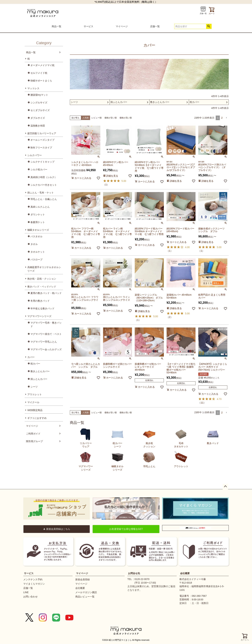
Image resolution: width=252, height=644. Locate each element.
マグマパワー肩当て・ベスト (46, 334)
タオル (34, 244)
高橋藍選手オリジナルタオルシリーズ (44, 269)
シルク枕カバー (39, 169)
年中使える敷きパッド (42, 308)
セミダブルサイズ (40, 110)
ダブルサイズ (38, 118)
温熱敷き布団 (38, 126)
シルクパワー (35, 155)
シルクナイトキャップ (42, 162)
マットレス (33, 88)
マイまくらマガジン (34, 584)
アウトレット (35, 394)
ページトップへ (225, 487)
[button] (226, 118)
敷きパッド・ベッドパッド (42, 287)
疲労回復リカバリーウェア (42, 133)
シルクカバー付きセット (44, 185)
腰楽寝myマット (39, 95)
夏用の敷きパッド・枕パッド (46, 293)
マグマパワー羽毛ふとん (44, 342)
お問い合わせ (30, 597)
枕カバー (35, 364)
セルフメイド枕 (39, 73)
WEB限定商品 (35, 410)
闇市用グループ (34, 441)
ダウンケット (38, 214)
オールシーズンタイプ (42, 140)
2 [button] (222, 118)
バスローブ (36, 260)
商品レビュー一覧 (85, 597)
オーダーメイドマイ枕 (42, 65)
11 (202, 403)
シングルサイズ (39, 103)
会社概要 (80, 588)
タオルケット (38, 252)
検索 (209, 26)
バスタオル (36, 236)
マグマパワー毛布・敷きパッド (46, 324)
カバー (31, 357)
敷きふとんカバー (40, 371)
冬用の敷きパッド (40, 301)
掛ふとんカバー (39, 379)
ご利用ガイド (33, 434)
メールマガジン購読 (86, 592)
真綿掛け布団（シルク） (44, 177)
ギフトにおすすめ (37, 418)
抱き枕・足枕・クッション (42, 279)
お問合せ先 (134, 573)
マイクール (33, 402)
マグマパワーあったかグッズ (46, 349)
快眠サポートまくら (41, 81)
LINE (26, 592)
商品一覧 (56, 26)
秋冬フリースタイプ (41, 148)
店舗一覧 (155, 26)
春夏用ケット (38, 222)
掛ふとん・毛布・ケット (41, 193)
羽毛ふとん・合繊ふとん (44, 199)
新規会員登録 (83, 579)
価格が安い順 (111, 118)
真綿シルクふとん (40, 207)
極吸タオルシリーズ (38, 230)
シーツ (34, 387)
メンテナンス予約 (33, 579)
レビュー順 (97, 118)
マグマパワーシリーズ (39, 316)
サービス (89, 26)
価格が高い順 (126, 118)
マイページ (122, 26)
